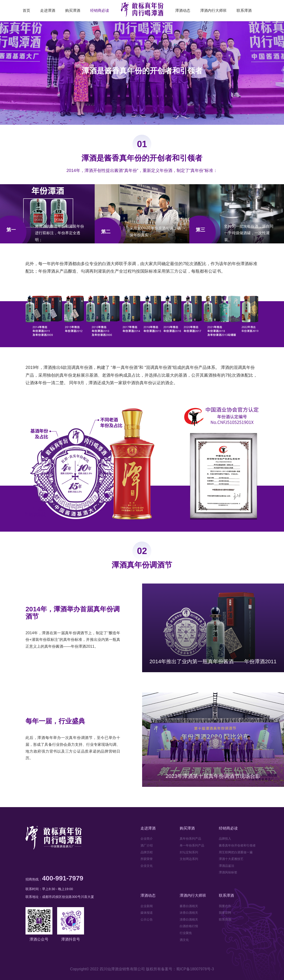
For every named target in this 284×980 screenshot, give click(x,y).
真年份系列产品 (190, 839)
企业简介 (147, 839)
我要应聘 (225, 913)
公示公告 (147, 920)
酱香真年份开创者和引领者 (237, 845)
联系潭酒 (244, 10)
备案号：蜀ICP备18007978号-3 (187, 969)
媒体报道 (147, 913)
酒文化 (184, 940)
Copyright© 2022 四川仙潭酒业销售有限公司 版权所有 (116, 969)
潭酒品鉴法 (227, 866)
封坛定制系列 (189, 852)
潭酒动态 (183, 10)
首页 (26, 10)
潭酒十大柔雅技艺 (231, 859)
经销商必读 (100, 10)
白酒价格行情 (189, 926)
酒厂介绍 (147, 845)
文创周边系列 (189, 859)
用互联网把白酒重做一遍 (236, 852)
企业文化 (147, 866)
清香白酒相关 (189, 920)
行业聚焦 (186, 933)
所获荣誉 (147, 859)
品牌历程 (147, 852)
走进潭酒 (48, 10)
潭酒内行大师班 (213, 10)
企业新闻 (147, 906)
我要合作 (225, 906)
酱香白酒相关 (189, 906)
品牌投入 (225, 839)
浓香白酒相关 (189, 913)
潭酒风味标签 (228, 872)
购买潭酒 (73, 10)
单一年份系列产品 (192, 845)
